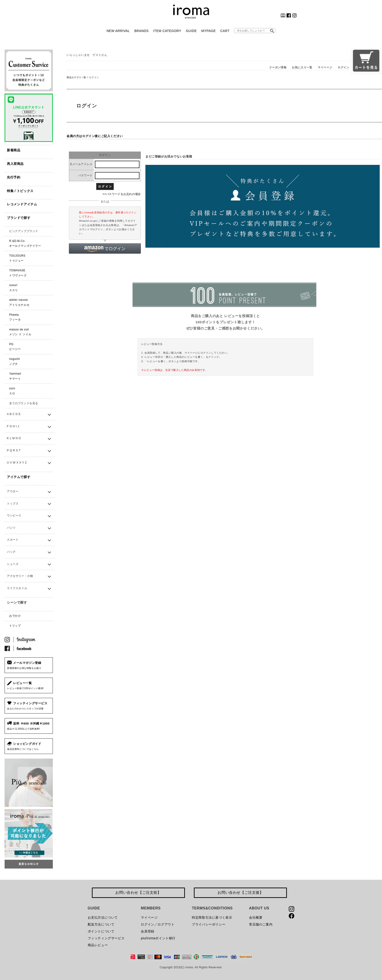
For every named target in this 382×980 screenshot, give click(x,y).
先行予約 (14, 177)
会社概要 (256, 917)
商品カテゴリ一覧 (76, 77)
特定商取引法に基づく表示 (212, 917)
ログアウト (166, 924)
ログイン (343, 67)
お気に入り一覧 (302, 67)
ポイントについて (101, 931)
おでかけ (15, 616)
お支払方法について (103, 917)
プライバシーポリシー (209, 924)
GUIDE (191, 31)
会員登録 (147, 931)
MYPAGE (209, 31)
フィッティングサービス (106, 938)
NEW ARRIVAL (118, 31)
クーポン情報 (278, 67)
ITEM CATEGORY (167, 31)
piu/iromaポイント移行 (158, 938)
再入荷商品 (15, 164)
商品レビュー (98, 945)
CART (225, 31)
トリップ (15, 626)
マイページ (325, 67)
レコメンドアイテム (22, 204)
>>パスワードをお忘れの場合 (122, 194)
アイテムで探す (19, 477)
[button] (105, 248)
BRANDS (141, 31)
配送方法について (101, 924)
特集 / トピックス (20, 191)
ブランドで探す (19, 218)
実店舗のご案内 (261, 924)
